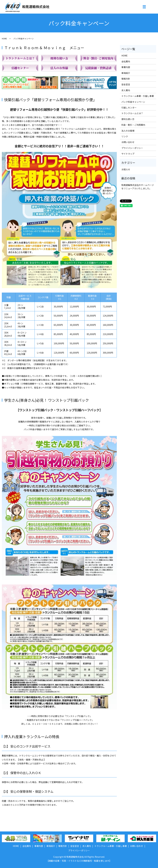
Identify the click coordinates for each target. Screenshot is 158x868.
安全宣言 (126, 84)
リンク (125, 136)
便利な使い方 (128, 119)
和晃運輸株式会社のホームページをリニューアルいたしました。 (138, 187)
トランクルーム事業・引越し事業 (138, 96)
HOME (4, 38)
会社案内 (126, 61)
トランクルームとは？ (132, 113)
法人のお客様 (128, 131)
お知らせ (126, 169)
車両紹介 (126, 73)
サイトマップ (128, 154)
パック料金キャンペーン (133, 102)
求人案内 (126, 90)
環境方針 (126, 79)
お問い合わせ (128, 142)
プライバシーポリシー (132, 148)
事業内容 (126, 67)
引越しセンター (129, 108)
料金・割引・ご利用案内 (133, 125)
